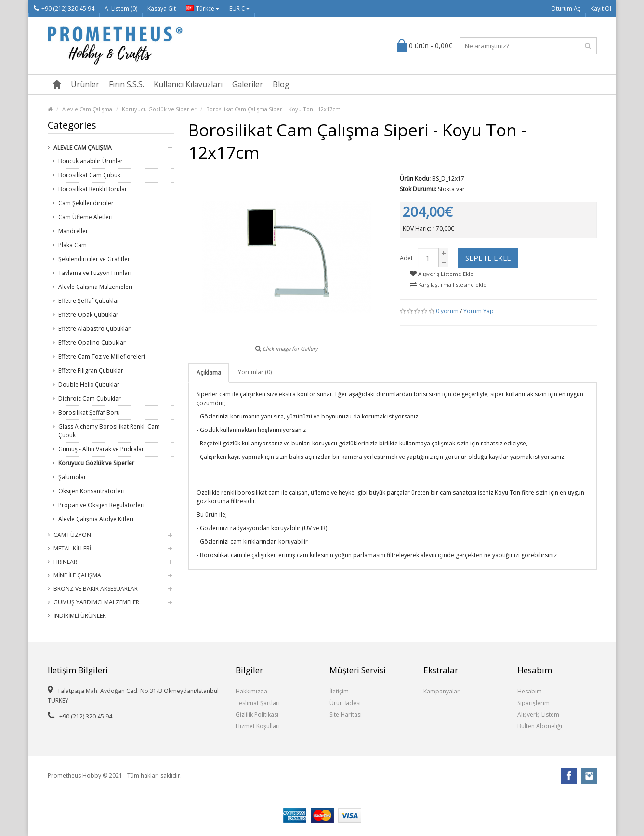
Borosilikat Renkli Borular (93, 189)
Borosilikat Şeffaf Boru (89, 412)
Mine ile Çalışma (77, 575)
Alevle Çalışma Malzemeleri (95, 287)
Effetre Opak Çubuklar (88, 315)
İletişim (339, 691)
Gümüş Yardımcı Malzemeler (96, 602)
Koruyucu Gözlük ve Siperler (159, 109)
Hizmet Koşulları (258, 726)
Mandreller (73, 231)
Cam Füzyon (72, 535)
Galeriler (248, 84)
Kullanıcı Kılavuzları (188, 84)
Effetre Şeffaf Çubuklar (89, 301)
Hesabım (530, 691)
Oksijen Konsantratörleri (92, 491)
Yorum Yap (479, 311)
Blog (281, 84)
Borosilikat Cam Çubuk (89, 175)
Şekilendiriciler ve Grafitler (94, 259)
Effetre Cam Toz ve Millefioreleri (102, 357)
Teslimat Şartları (258, 703)
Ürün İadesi (345, 703)
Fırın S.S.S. (126, 84)
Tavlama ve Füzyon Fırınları (95, 273)
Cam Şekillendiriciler (86, 203)
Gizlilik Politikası (257, 714)
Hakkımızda (251, 691)
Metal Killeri (72, 548)
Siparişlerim (533, 703)
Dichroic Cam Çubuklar (90, 398)
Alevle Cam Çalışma (87, 109)
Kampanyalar (441, 691)
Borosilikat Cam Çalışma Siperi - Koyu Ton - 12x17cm (273, 109)
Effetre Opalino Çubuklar (92, 343)
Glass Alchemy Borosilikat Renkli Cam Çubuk (109, 431)
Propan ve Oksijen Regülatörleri (101, 505)
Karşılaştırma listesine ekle (448, 284)
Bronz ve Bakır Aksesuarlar (96, 589)
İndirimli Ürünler (80, 616)
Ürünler (85, 84)
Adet (406, 258)
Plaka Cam (72, 245)
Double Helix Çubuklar (89, 385)
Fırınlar (65, 562)
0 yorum (447, 311)
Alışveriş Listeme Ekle (442, 274)
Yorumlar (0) (255, 372)
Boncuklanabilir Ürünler (91, 161)
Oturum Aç (566, 8)
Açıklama (209, 372)
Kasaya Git (162, 8)
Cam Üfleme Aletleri (85, 217)
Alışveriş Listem (538, 714)
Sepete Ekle (488, 258)
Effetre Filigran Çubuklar (91, 371)
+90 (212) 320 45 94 (64, 8)
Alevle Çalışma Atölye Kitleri (96, 519)
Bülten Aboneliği (540, 726)
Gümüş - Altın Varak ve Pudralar (101, 449)
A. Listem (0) (121, 8)
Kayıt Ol (601, 8)
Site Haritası (346, 714)
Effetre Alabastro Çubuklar (94, 329)
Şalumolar (72, 477)
